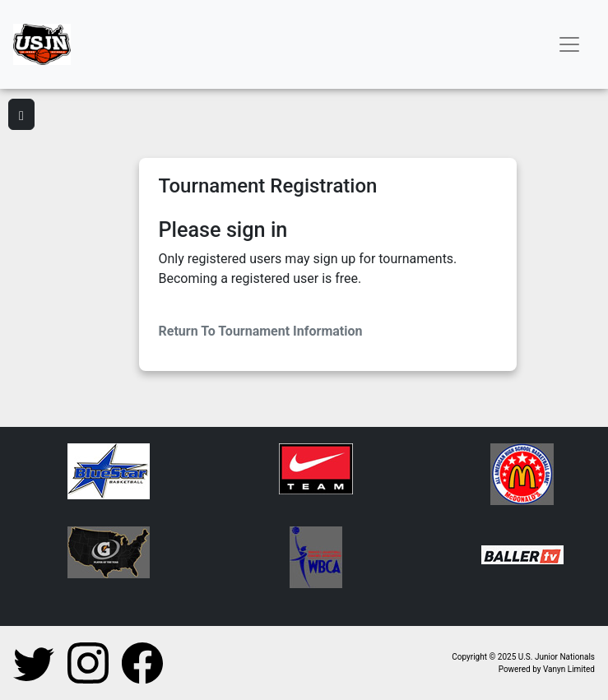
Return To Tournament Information (261, 331)
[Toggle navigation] (569, 44)
